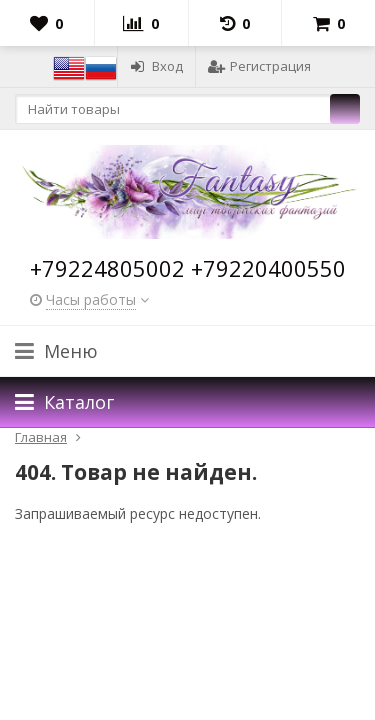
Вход (156, 66)
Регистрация (259, 66)
